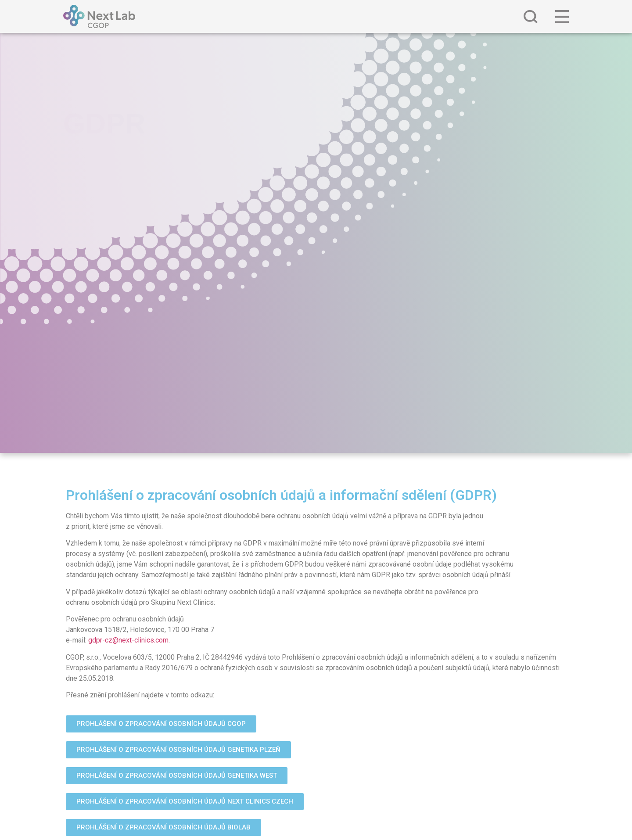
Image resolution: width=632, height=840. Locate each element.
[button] (161, 724)
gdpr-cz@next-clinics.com (128, 640)
